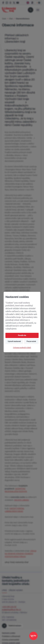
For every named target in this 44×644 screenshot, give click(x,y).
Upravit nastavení (14, 341)
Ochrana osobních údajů (22, 348)
